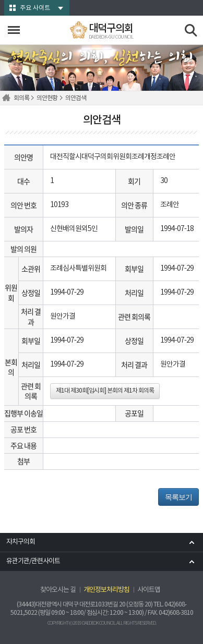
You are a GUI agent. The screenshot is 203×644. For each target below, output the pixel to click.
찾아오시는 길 (58, 590)
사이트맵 (149, 590)
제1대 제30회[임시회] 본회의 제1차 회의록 (105, 391)
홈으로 (8, 98)
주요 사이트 (35, 8)
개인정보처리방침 (106, 590)
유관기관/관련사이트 (33, 561)
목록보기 (178, 497)
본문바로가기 (0, 0)
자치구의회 (21, 542)
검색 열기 (191, 31)
